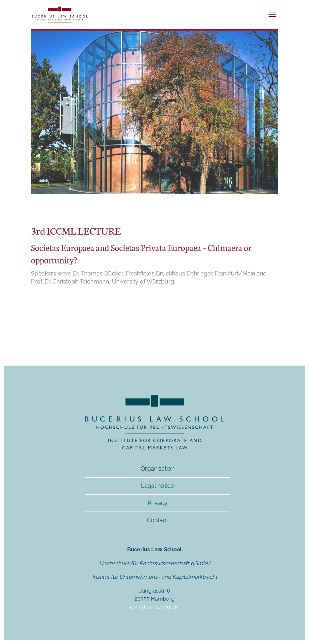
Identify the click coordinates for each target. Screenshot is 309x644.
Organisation (158, 469)
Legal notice (157, 486)
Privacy (158, 503)
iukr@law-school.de (155, 607)
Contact (157, 520)
